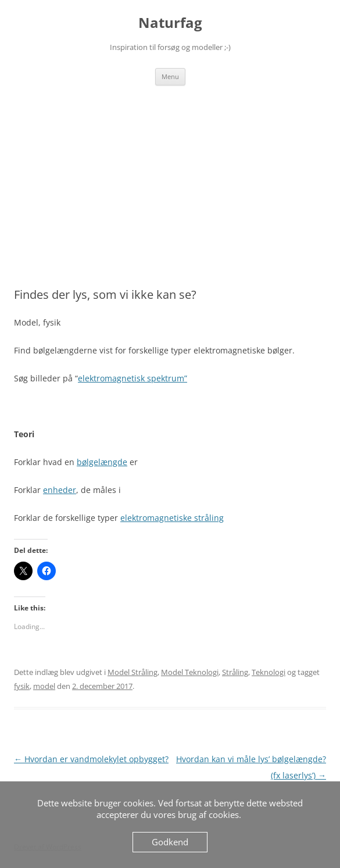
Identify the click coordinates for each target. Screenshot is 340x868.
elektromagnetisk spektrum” (133, 378)
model (44, 686)
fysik (22, 686)
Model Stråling (133, 672)
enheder (60, 490)
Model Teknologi (190, 672)
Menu (170, 76)
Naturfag (170, 23)
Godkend (170, 842)
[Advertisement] (170, 173)
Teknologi (269, 672)
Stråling (235, 672)
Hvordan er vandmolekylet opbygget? (91, 759)
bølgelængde (102, 462)
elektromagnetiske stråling (172, 518)
